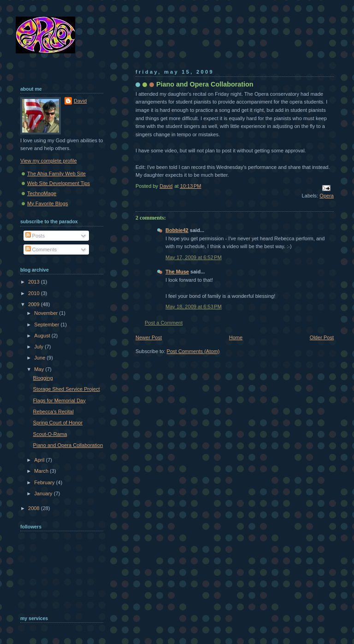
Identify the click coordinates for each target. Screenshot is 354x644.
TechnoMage (42, 193)
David (80, 101)
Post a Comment (164, 323)
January (44, 493)
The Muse (177, 272)
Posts (35, 236)
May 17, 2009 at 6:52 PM (194, 257)
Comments (41, 249)
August (43, 336)
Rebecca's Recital (53, 412)
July (39, 347)
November (47, 313)
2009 (35, 304)
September (47, 325)
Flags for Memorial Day (59, 400)
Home (236, 337)
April (40, 460)
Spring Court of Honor (58, 423)
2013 (35, 282)
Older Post (322, 337)
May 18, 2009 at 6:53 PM (194, 307)
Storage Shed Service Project (67, 389)
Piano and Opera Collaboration (68, 445)
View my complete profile (49, 161)
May (40, 369)
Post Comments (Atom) (193, 351)
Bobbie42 (177, 230)
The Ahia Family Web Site (56, 174)
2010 (35, 293)
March (42, 471)
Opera (327, 196)
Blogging (43, 378)
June (40, 358)
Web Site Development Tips (59, 183)
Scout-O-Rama (50, 434)
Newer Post (149, 337)
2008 (35, 508)
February (45, 482)
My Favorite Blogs (47, 203)
